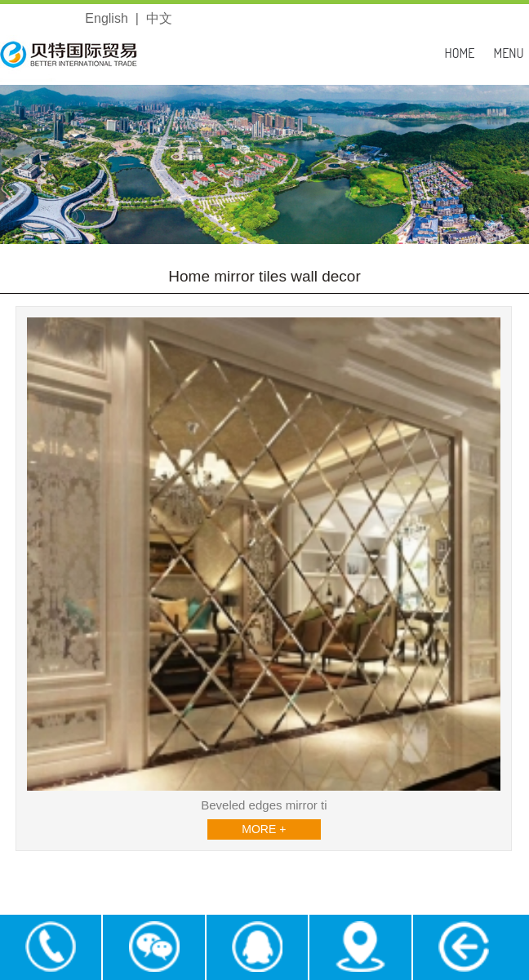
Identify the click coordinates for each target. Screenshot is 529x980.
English (106, 18)
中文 (159, 18)
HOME (460, 53)
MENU (509, 53)
